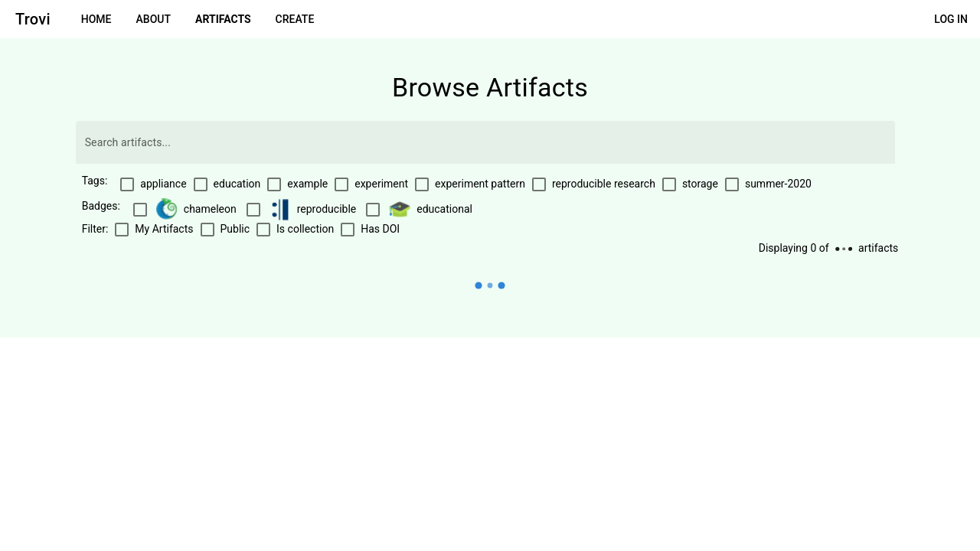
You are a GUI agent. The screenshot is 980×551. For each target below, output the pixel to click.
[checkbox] (153, 184)
